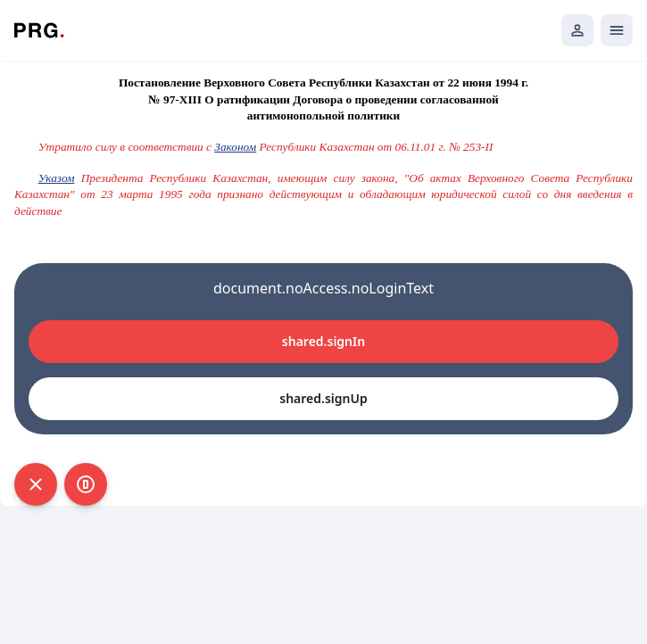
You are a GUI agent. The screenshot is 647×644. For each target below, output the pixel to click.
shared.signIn (323, 341)
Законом (235, 147)
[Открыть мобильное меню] (617, 30)
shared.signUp (323, 398)
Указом (57, 178)
